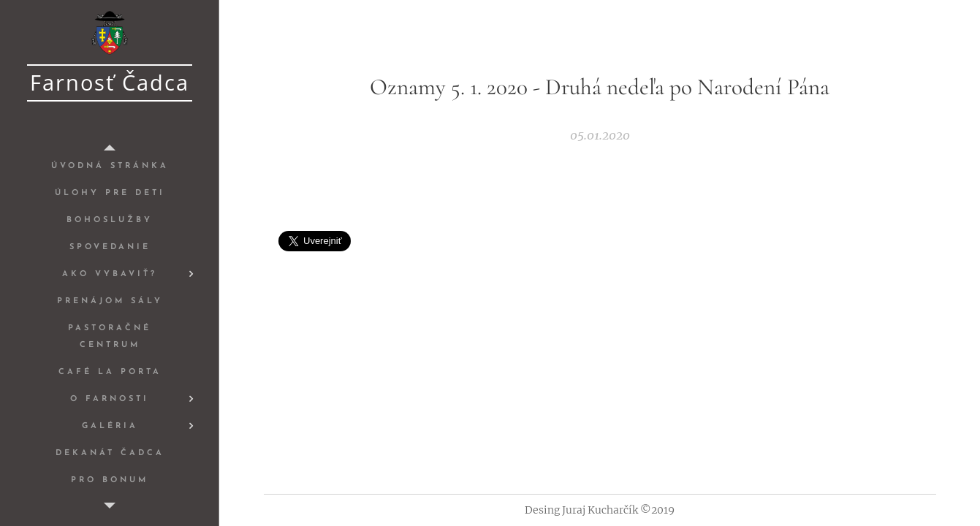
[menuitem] (110, 166)
